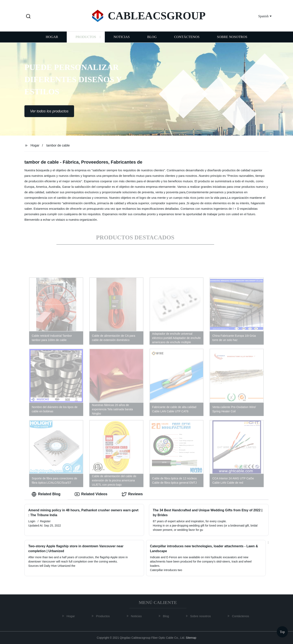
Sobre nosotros (232, 38)
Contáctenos (187, 38)
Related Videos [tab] (91, 494)
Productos (86, 38)
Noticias (122, 38)
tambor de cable (58, 145)
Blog (152, 38)
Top (282, 632)
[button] (28, 17)
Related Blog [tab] (46, 494)
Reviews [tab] (132, 494)
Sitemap (191, 638)
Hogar (52, 38)
